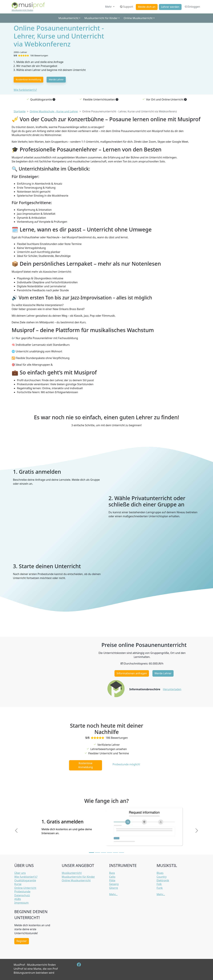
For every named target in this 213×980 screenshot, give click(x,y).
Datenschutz (22, 895)
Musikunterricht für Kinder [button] (101, 18)
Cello (112, 877)
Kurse (18, 884)
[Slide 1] (92, 853)
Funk (160, 888)
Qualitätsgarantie (25, 880)
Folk (159, 884)
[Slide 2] (98, 853)
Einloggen (192, 7)
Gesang (114, 884)
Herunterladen (172, 689)
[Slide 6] (121, 853)
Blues (160, 873)
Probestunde (22, 891)
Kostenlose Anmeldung (29, 79)
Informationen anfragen (132, 673)
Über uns (20, 873)
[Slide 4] (109, 853)
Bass (112, 873)
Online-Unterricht (25, 888)
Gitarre (113, 888)
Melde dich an (147, 7)
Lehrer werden (170, 7)
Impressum (21, 903)
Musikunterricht (72, 873)
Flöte (112, 880)
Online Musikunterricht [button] (138, 18)
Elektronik (163, 880)
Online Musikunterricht (76, 880)
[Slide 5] (115, 853)
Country (162, 877)
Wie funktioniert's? (25, 90)
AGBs (18, 899)
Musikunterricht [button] (68, 18)
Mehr (109, 7)
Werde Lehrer (56, 79)
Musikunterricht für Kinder (78, 877)
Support (126, 7)
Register (22, 941)
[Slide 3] (104, 853)
